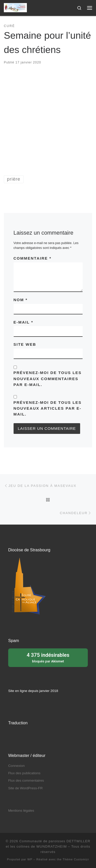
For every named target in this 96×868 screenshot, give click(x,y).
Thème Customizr (76, 859)
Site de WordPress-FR (25, 788)
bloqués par (48, 657)
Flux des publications (24, 773)
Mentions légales (21, 811)
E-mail (23, 322)
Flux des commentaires (26, 780)
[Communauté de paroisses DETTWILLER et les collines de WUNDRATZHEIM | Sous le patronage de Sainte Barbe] (15, 7)
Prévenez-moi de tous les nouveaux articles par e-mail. (48, 408)
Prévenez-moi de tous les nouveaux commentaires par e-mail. (48, 379)
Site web (25, 344)
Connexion (17, 766)
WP (30, 859)
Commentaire (33, 258)
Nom (21, 300)
